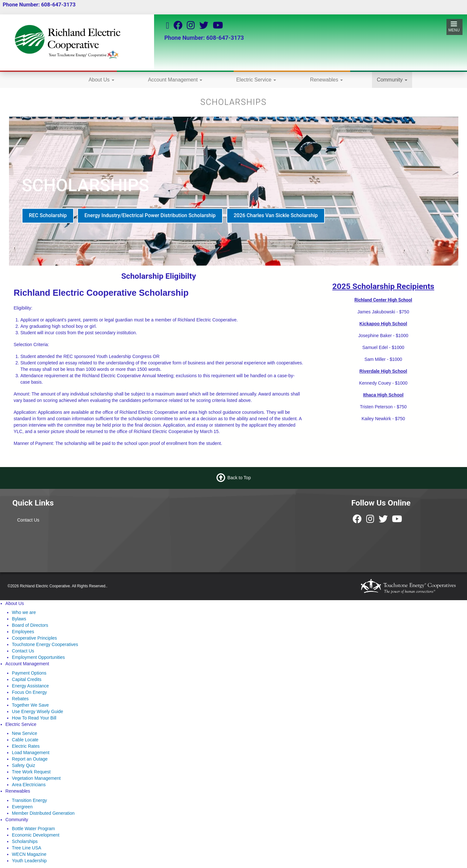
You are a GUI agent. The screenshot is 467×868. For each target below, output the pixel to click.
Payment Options (29, 673)
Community (392, 80)
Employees (23, 632)
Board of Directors (30, 625)
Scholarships (25, 841)
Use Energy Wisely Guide (38, 711)
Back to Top (239, 478)
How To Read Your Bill (34, 718)
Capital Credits (27, 679)
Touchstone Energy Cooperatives (45, 644)
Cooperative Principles (34, 638)
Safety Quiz (23, 765)
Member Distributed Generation (43, 813)
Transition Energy (29, 800)
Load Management (31, 753)
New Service (25, 733)
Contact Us (28, 520)
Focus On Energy (29, 692)
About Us (101, 80)
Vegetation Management (36, 778)
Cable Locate (25, 740)
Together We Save (30, 705)
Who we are (24, 612)
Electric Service (256, 80)
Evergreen (22, 807)
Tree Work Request (31, 772)
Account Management (175, 80)
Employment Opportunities (38, 657)
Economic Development (36, 835)
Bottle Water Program (33, 829)
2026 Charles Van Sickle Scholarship (276, 215)
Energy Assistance (30, 686)
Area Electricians (29, 785)
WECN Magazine (29, 854)
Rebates (20, 699)
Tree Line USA (26, 848)
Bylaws (19, 619)
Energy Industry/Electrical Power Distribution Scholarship (150, 215)
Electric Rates (26, 746)
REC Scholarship (48, 215)
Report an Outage (30, 759)
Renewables (326, 80)
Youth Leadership (29, 861)
